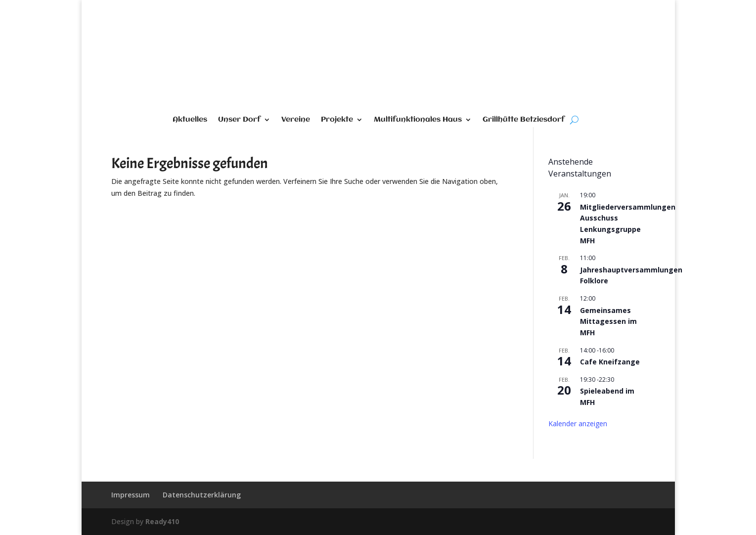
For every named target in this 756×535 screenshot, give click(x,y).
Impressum (131, 495)
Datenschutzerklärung (202, 495)
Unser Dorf (239, 120)
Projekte (337, 120)
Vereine (296, 120)
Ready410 (162, 521)
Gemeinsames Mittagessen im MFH (608, 321)
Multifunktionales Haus (418, 120)
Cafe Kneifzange (610, 362)
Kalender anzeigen (578, 424)
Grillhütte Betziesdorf (524, 120)
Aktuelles (190, 120)
